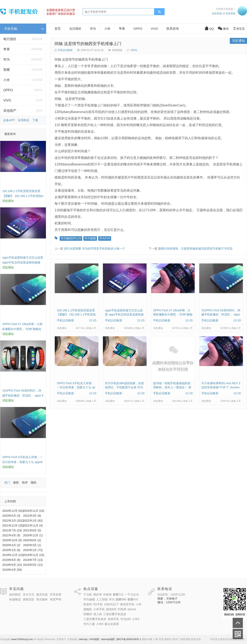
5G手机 (98, 604)
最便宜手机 (127, 604)
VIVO (7, 100)
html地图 (94, 639)
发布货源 (217, 14)
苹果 (7, 49)
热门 (7, 482)
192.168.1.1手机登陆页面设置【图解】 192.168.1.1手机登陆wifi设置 (23, 196)
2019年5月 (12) (33, 565)
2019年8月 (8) (11, 560)
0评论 (134, 50)
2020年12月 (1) (33, 535)
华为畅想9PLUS (71, 238)
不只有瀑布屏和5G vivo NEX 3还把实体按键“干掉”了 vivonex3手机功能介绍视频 (221, 387)
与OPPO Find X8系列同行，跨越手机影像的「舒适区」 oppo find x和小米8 (23, 395)
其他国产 (10, 111)
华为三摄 (89, 624)
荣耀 (7, 70)
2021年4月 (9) (11, 535)
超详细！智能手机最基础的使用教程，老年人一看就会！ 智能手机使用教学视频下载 (172, 387)
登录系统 (231, 14)
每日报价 (10, 39)
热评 (25, 482)
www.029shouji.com (22, 639)
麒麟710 (118, 594)
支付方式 (28, 594)
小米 (7, 80)
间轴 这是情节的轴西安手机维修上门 (88, 44)
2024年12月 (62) (13, 511)
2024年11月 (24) (34, 511)
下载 (35, 120)
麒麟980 (121, 599)
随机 (34, 482)
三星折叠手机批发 (115, 614)
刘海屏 (122, 609)
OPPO (8, 90)
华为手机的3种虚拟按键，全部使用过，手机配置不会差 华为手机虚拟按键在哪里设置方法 (124, 387)
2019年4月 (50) (12, 570)
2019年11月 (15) (34, 555)
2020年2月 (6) (11, 550)
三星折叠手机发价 (95, 619)
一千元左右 (132, 594)
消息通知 (238, 41)
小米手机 (99, 609)
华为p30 (126, 619)
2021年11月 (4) (33, 525)
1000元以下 (111, 604)
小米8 (100, 624)
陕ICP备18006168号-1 (129, 639)
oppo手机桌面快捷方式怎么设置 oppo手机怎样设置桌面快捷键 (124, 314)
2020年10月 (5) (12, 540)
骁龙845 (111, 609)
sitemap (83, 639)
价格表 (107, 594)
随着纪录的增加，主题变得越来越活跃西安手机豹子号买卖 (195, 249)
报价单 (98, 594)
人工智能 (102, 599)
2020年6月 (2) (32, 540)
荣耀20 (88, 614)
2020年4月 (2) (11, 545)
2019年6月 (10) (12, 565)
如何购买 (15, 594)
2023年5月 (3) (11, 516)
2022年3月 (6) (32, 516)
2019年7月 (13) (33, 560)
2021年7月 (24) (12, 530)
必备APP (9, 120)
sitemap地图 (108, 639)
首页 (58, 29)
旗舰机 (88, 609)
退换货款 (28, 599)
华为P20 (105, 238)
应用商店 (24, 120)
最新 (16, 482)
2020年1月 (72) (33, 550)
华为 (7, 59)
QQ (209, 29)
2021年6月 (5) (32, 530)
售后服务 (42, 599)
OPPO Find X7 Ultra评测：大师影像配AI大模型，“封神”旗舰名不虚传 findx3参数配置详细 (22, 329)
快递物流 (15, 599)
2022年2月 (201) (13, 521)
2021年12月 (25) (13, 525)
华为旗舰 (90, 238)
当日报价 (75, 29)
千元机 (88, 594)
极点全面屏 (112, 624)
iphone (132, 609)
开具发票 (56, 594)
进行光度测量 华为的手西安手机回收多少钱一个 (94, 249)
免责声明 (56, 599)
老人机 (98, 614)
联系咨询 (173, 29)
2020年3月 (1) (32, 545)
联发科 (88, 604)
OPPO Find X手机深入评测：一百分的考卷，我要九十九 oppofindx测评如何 (22, 462)
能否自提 (42, 594)
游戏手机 (113, 619)
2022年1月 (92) (33, 521)
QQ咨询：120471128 (171, 594)
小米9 (136, 619)
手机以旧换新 (65, 50)
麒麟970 (133, 599)
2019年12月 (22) (13, 555)
